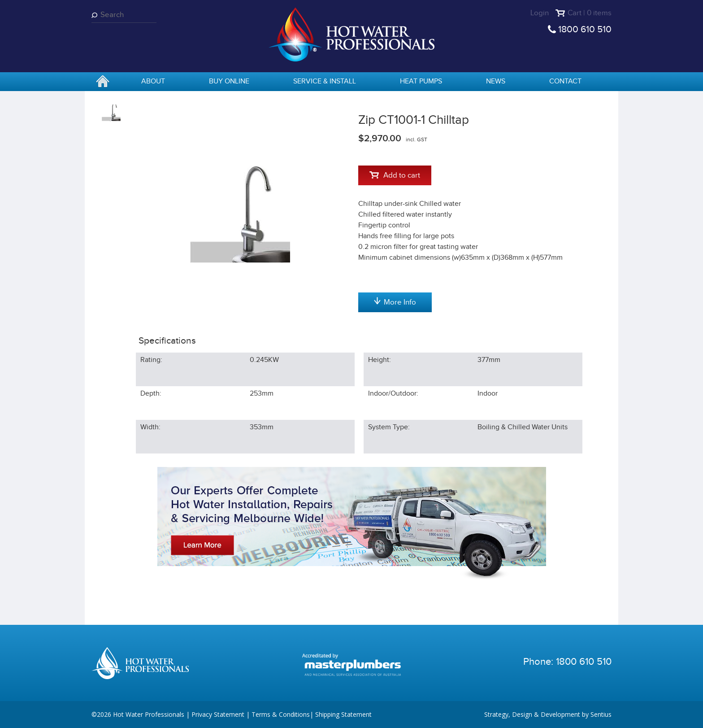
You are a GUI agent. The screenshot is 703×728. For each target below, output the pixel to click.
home (103, 82)
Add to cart (395, 175)
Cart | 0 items (590, 13)
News (496, 81)
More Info (395, 302)
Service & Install (325, 81)
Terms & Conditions (281, 714)
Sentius (601, 714)
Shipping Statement (343, 714)
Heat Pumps (421, 81)
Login (540, 13)
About (153, 81)
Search (96, 15)
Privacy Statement (218, 714)
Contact (565, 81)
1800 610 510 (585, 29)
